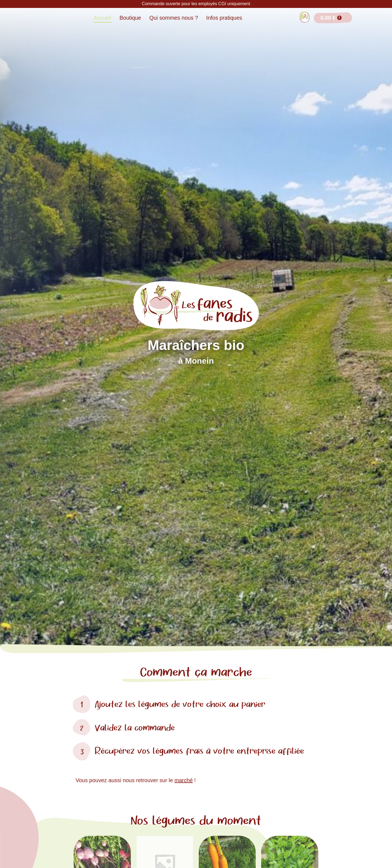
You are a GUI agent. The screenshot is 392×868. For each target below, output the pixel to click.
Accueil (102, 18)
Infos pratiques (224, 18)
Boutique (130, 18)
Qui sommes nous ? (174, 18)
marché (184, 780)
